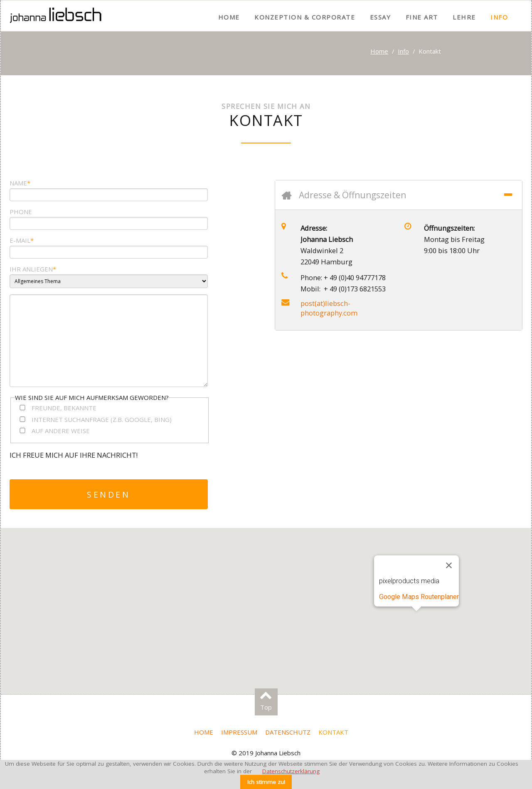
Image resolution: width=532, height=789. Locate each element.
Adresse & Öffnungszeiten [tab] (352, 195)
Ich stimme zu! (266, 782)
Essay (381, 17)
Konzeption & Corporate (305, 17)
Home (229, 17)
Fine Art (422, 17)
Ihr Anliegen (33, 269)
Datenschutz (288, 732)
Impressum (239, 732)
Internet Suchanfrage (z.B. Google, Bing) (102, 419)
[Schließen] (449, 565)
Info (499, 17)
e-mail (22, 240)
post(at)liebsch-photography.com (329, 308)
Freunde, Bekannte (64, 408)
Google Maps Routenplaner (419, 597)
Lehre (464, 17)
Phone (21, 212)
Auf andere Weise (61, 431)
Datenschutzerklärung (291, 771)
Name (20, 183)
